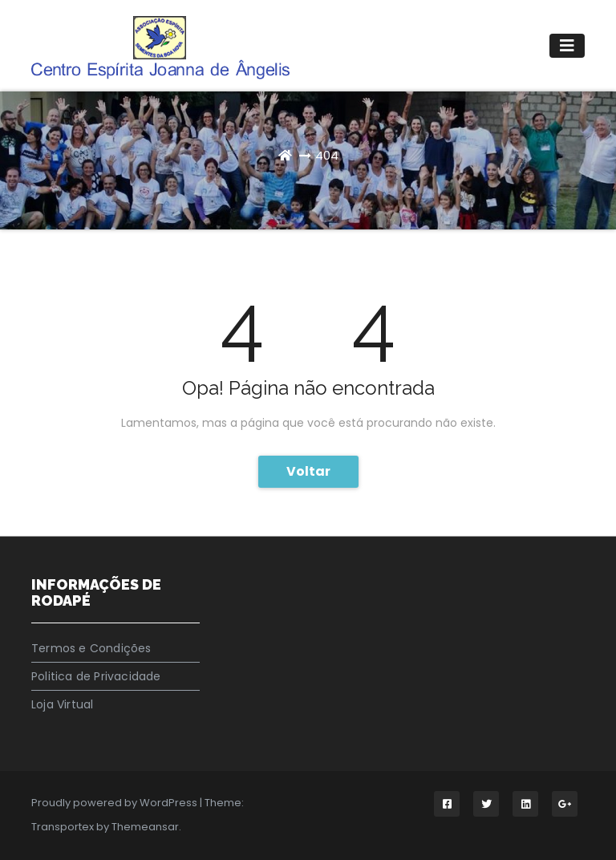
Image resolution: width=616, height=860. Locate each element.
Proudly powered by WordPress (115, 803)
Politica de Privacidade (96, 676)
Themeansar (145, 827)
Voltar (308, 471)
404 (327, 155)
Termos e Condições (91, 648)
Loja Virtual (62, 704)
